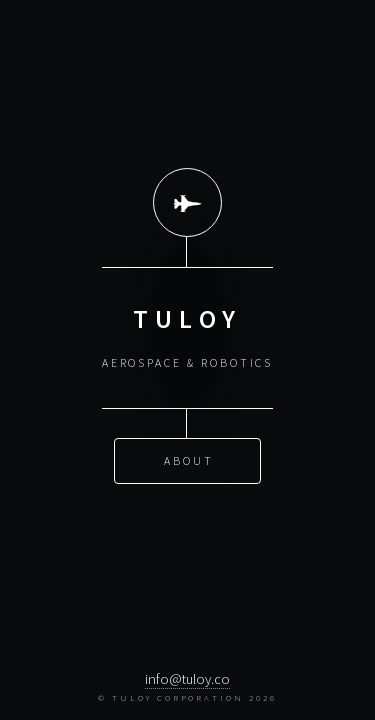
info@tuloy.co (187, 679)
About (189, 459)
